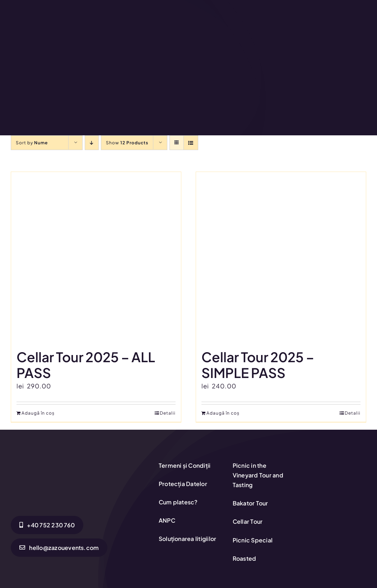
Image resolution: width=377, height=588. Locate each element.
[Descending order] (92, 143)
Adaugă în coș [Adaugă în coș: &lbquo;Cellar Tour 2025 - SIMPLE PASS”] (223, 413)
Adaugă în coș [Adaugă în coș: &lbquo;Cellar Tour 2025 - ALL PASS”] (38, 413)
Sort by (32, 143)
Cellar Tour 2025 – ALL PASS (86, 365)
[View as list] (191, 143)
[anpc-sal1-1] (336, 481)
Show (127, 143)
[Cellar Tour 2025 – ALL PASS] (96, 257)
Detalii (168, 413)
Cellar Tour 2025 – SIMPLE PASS (258, 365)
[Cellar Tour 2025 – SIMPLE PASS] (281, 257)
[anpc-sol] (336, 461)
